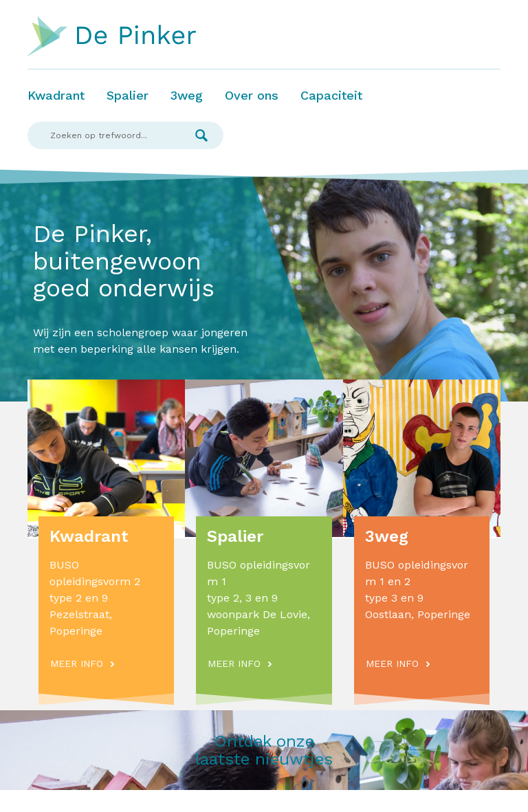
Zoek (201, 135)
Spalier (128, 95)
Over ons (252, 95)
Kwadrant (56, 95)
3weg (187, 95)
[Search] (103, 135)
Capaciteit (331, 95)
